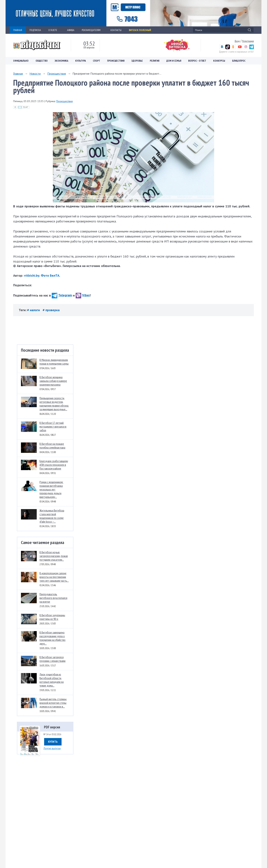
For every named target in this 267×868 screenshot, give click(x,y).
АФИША (71, 30)
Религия (155, 61)
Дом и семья (174, 61)
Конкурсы (219, 61)
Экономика (61, 61)
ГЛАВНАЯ (18, 30)
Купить (53, 742)
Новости (35, 74)
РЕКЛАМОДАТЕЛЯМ (92, 30)
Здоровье (137, 61)
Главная (18, 74)
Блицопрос (239, 61)
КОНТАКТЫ (116, 30)
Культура (81, 61)
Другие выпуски (52, 748)
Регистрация (248, 41)
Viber (83, 295)
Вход (237, 41)
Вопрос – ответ (197, 61)
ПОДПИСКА (35, 30)
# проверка (51, 310)
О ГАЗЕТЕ (54, 30)
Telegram (62, 295)
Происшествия (116, 61)
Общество (42, 61)
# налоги (34, 310)
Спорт (97, 61)
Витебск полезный (140, 30)
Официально (21, 61)
